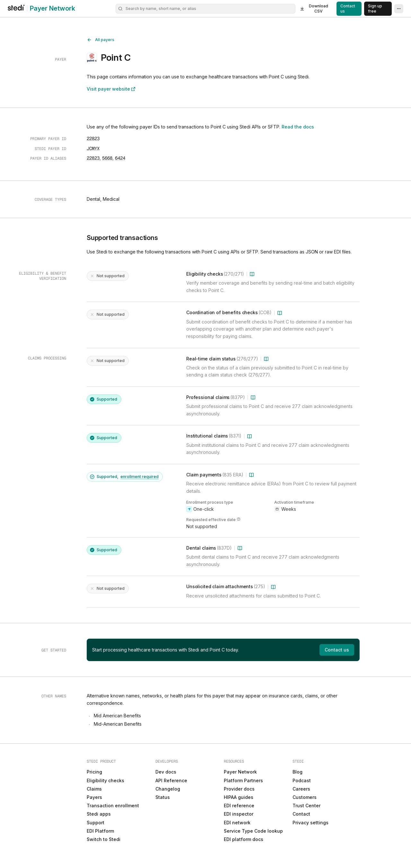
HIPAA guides (239, 797)
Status (163, 797)
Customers (305, 797)
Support (96, 823)
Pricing (94, 772)
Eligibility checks (105, 780)
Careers (301, 789)
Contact (301, 814)
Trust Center (306, 806)
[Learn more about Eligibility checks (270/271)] (252, 274)
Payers (94, 797)
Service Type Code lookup (253, 831)
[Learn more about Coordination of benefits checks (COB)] (280, 313)
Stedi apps (99, 814)
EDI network (237, 823)
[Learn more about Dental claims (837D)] (240, 548)
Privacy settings (310, 823)
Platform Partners (243, 780)
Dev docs (166, 772)
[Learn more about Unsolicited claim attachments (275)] (273, 587)
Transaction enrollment (113, 806)
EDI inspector (239, 814)
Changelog (168, 789)
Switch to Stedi (104, 839)
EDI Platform (100, 831)
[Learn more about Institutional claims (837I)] (249, 436)
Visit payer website (112, 89)
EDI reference (239, 806)
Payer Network (52, 8)
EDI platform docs (244, 839)
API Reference (171, 780)
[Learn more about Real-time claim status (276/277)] (266, 359)
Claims (94, 789)
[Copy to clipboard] (93, 138)
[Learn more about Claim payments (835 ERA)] (251, 475)
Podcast (302, 780)
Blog (297, 772)
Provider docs (239, 789)
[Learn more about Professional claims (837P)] (253, 397)
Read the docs (301, 127)
